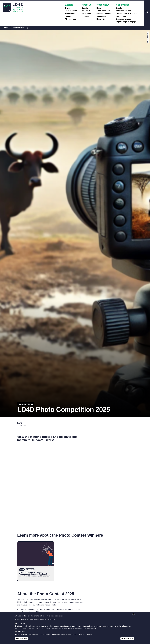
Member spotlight (104, 13)
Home (6, 28)
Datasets (69, 16)
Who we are (87, 11)
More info (52, 619)
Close (134, 614)
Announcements (103, 11)
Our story (86, 8)
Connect (85, 16)
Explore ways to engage (126, 22)
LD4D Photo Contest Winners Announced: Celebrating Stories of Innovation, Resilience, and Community (35, 574)
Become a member (124, 19)
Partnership (121, 16)
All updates (101, 16)
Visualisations (71, 11)
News (99, 8)
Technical (21, 632)
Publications (70, 13)
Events (119, 8)
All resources (71, 19)
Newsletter (101, 19)
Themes (68, 8)
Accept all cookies (127, 639)
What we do (87, 13)
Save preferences (22, 639)
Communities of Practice (126, 13)
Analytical (21, 623)
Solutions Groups (123, 11)
